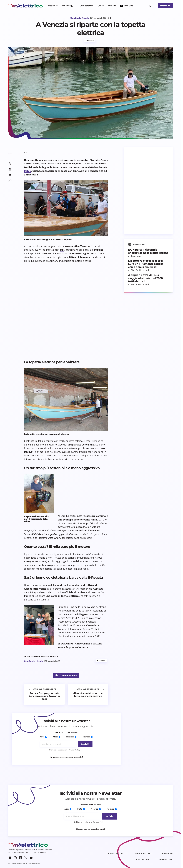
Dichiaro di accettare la (66, 751)
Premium (165, 6)
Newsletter (166, 860)
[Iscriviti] (84, 745)
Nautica (90, 42)
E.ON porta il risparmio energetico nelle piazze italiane (148, 252)
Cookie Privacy (143, 854)
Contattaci (143, 860)
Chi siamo (167, 854)
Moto (57, 737)
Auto (44, 737)
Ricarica (71, 737)
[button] (150, 6)
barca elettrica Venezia (36, 657)
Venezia (54, 657)
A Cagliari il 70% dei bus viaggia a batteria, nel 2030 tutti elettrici (146, 279)
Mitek (28, 172)
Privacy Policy (74, 751)
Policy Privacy (116, 854)
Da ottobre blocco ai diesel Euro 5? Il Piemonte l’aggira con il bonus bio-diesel (146, 265)
